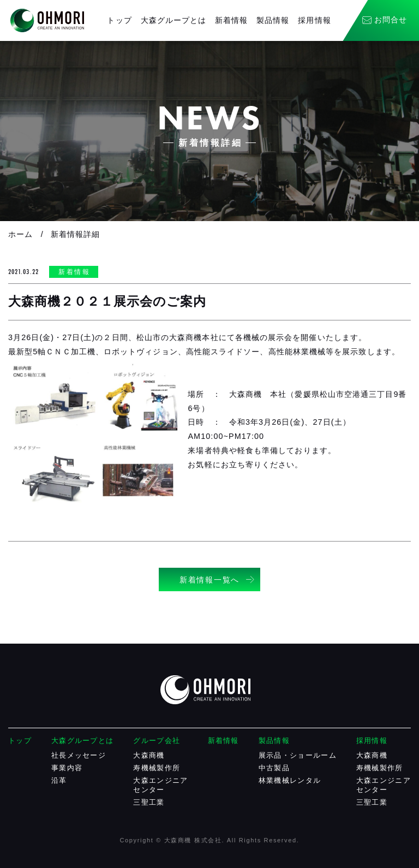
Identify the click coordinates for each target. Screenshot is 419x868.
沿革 (59, 780)
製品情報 (273, 20)
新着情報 (231, 20)
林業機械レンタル (290, 780)
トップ (119, 20)
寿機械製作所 (157, 768)
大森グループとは (174, 20)
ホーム (20, 234)
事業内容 (67, 768)
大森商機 (149, 755)
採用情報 (314, 20)
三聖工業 (149, 802)
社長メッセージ (79, 755)
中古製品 (274, 768)
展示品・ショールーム (298, 755)
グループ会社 (157, 741)
